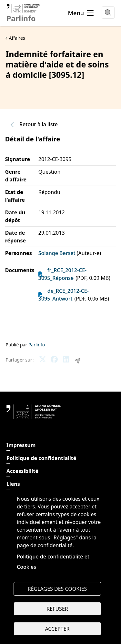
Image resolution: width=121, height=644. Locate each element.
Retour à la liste (33, 124)
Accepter (57, 629)
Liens (13, 484)
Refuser (57, 609)
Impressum (21, 445)
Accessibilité (22, 471)
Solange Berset (57, 253)
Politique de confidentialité (41, 458)
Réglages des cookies (57, 589)
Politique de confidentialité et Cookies (53, 562)
